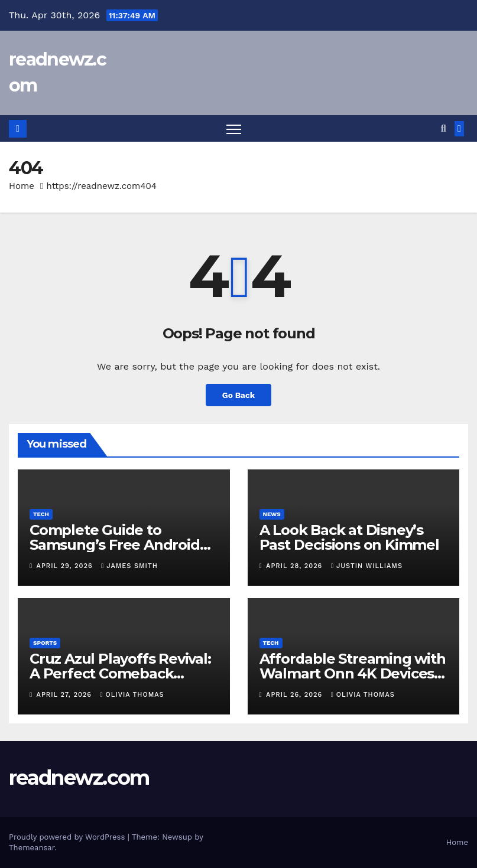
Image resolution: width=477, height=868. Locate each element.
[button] (444, 128)
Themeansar (32, 848)
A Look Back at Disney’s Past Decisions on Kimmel (349, 537)
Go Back (238, 395)
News (272, 514)
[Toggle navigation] (234, 129)
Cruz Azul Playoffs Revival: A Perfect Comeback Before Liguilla (120, 674)
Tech (41, 514)
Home (22, 187)
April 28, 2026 (296, 566)
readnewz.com (79, 778)
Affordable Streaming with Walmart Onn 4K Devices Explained (353, 674)
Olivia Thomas (132, 695)
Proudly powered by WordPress (68, 837)
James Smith (129, 566)
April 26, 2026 (296, 695)
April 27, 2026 (66, 695)
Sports (45, 643)
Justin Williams (367, 566)
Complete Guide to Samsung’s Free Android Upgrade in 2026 (115, 545)
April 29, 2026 (66, 566)
